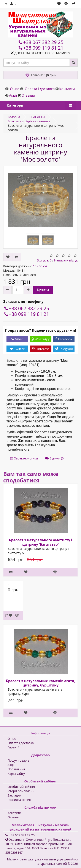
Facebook (64, 339)
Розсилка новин (19, 800)
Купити (43, 290)
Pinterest (41, 349)
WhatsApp (41, 339)
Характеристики (24, 458)
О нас (15, 89)
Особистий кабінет (21, 787)
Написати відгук (66, 260)
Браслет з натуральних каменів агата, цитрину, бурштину (41, 683)
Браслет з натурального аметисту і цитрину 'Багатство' (40, 542)
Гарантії (13, 747)
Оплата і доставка (40, 89)
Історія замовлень (21, 791)
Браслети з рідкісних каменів (29, 121)
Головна (14, 117)
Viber (17, 339)
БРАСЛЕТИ (37, 117)
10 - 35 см (40, 266)
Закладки (14, 795)
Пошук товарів (18, 760)
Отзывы (28, 95)
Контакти (67, 89)
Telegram (64, 349)
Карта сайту (16, 773)
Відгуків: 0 (44, 260)
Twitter (17, 349)
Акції (13, 95)
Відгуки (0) (55, 458)
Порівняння (16, 769)
